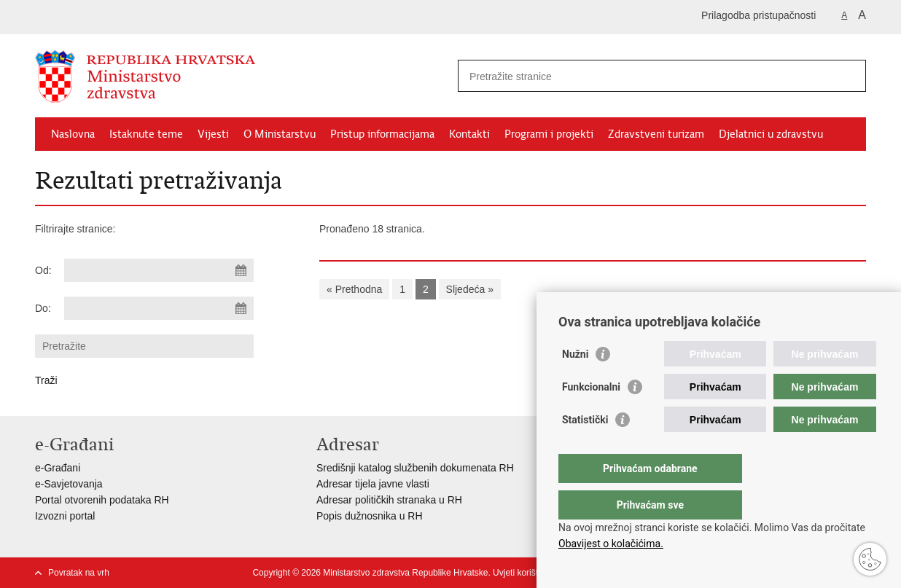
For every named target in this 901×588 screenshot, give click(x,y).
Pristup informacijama (382, 134)
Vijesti (213, 134)
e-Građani (58, 468)
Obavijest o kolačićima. (611, 544)
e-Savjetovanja (69, 484)
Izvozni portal (65, 516)
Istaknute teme (146, 134)
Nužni (575, 383)
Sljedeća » (470, 289)
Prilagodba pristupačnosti (758, 15)
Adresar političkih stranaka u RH (389, 500)
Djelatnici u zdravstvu (771, 134)
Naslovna (73, 134)
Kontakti (469, 134)
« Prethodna (354, 289)
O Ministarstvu (280, 134)
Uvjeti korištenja (524, 573)
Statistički (585, 449)
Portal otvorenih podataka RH (102, 500)
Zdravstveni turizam (656, 134)
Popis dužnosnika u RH (370, 516)
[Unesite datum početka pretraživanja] (159, 270)
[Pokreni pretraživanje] (849, 76)
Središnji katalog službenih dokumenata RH (415, 468)
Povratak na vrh (79, 573)
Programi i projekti (549, 134)
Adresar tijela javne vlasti (373, 484)
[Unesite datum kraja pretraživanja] (159, 308)
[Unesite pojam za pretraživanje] (646, 76)
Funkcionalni (591, 416)
